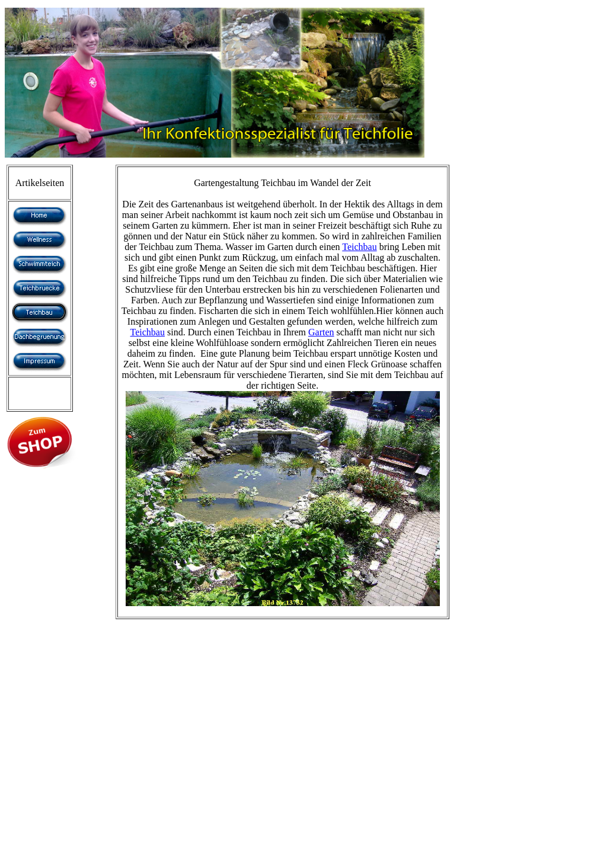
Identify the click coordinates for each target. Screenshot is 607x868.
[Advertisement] (55, 656)
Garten (321, 332)
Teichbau (359, 247)
